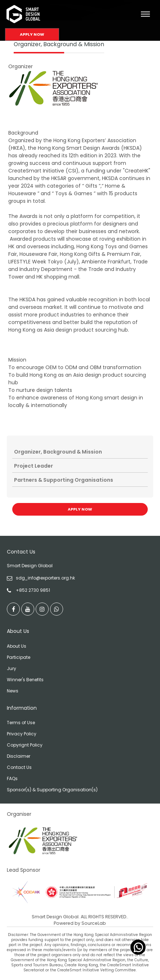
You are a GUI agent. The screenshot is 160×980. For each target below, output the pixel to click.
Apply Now (32, 34)
